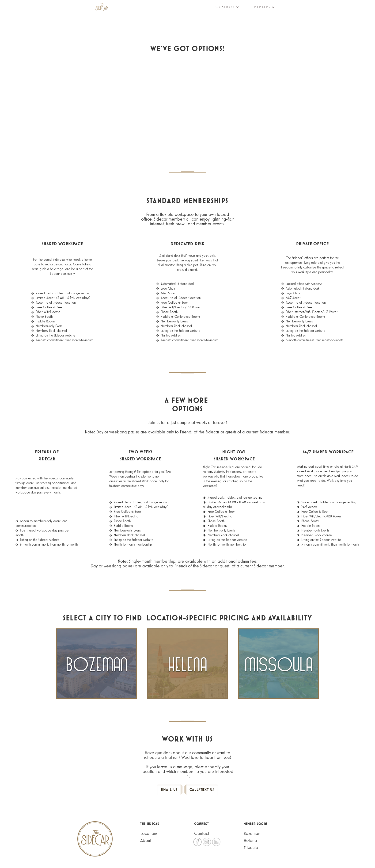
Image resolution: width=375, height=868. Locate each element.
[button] (224, 7)
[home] (102, 7)
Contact (202, 833)
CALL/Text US (202, 790)
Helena (250, 840)
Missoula (251, 847)
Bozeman (252, 833)
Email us (169, 790)
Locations (149, 833)
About (146, 840)
